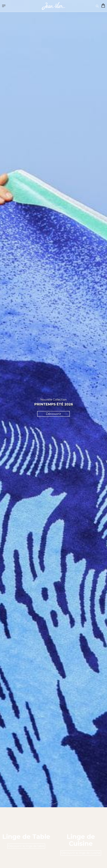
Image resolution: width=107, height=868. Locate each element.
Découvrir (53, 414)
